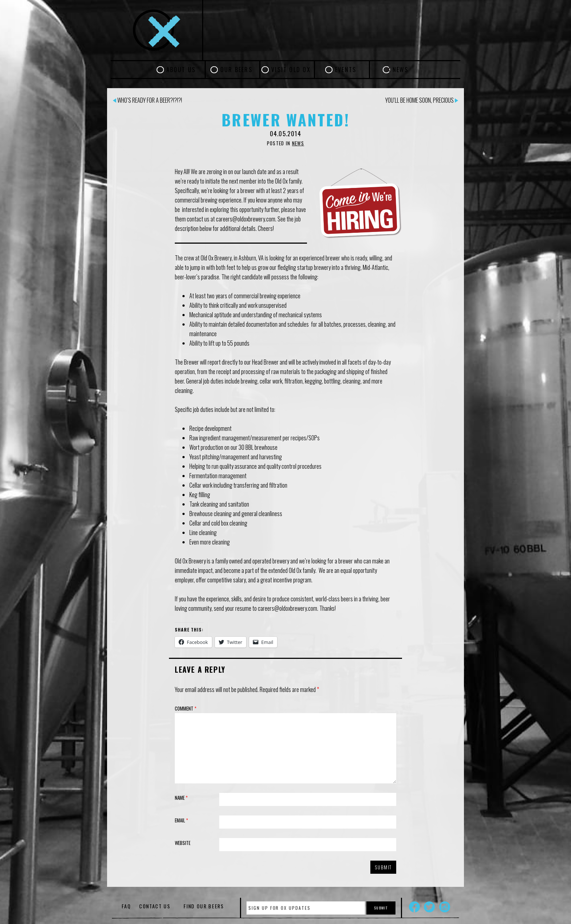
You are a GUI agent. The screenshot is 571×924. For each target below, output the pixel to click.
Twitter (429, 907)
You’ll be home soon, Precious (422, 100)
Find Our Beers (204, 906)
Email (181, 820)
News (401, 70)
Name (181, 798)
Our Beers (236, 70)
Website (183, 843)
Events (346, 70)
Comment (186, 708)
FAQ (126, 906)
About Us (181, 70)
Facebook (414, 907)
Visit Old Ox (291, 70)
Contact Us (155, 906)
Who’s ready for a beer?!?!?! (147, 100)
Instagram (445, 907)
